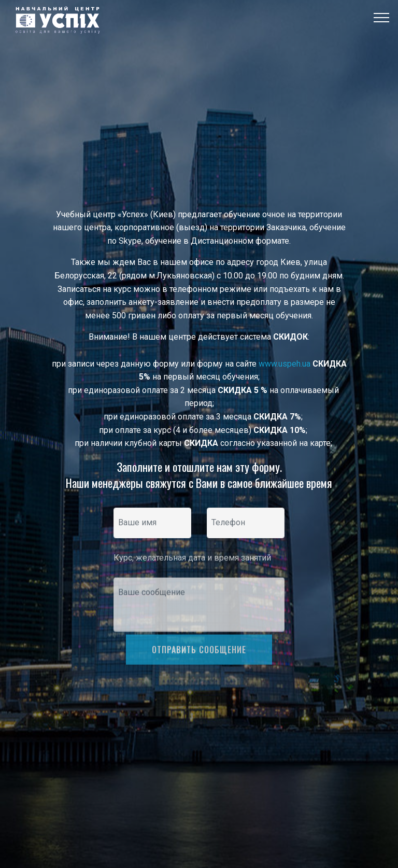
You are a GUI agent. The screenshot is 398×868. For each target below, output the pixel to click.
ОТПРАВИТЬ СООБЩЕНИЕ (199, 660)
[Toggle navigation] (382, 17)
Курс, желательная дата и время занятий (193, 562)
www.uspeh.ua (285, 364)
